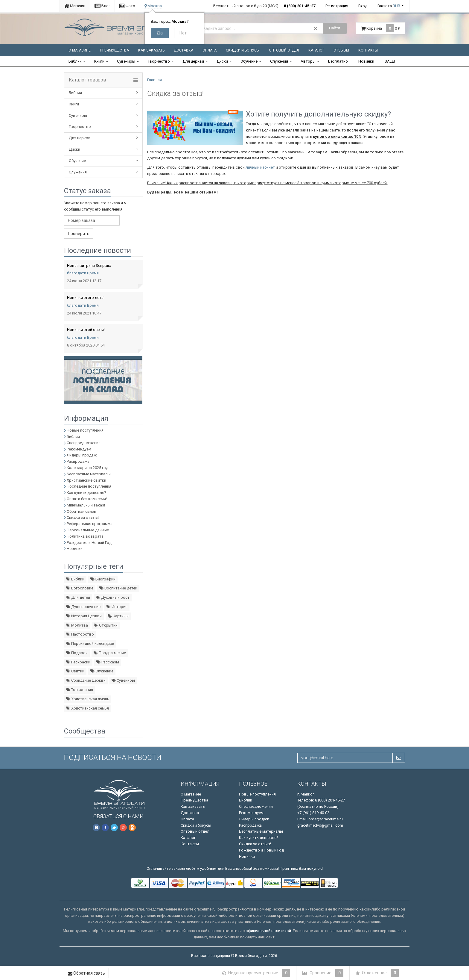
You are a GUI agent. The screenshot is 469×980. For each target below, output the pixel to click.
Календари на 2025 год (87, 468)
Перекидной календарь (90, 643)
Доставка (184, 50)
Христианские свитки (86, 480)
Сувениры (126, 61)
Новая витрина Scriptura (89, 266)
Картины (118, 616)
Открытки (106, 625)
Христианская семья (87, 708)
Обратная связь (81, 511)
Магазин (75, 6)
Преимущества (114, 50)
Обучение (249, 61)
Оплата (210, 50)
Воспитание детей (118, 588)
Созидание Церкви (86, 680)
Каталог (316, 50)
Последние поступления (89, 486)
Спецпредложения (84, 443)
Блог (102, 6)
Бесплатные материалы (89, 474)
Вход (363, 6)
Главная (154, 80)
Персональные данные (88, 530)
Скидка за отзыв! (83, 517)
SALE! (390, 61)
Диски (222, 61)
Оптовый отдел (284, 50)
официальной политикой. (269, 931)
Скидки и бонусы (243, 50)
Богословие (80, 588)
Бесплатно (338, 61)
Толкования (80, 690)
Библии (75, 61)
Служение (102, 671)
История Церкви (84, 616)
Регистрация (337, 6)
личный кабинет (260, 167)
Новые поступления (85, 430)
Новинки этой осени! (86, 330)
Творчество (159, 61)
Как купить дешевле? (86, 493)
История (117, 607)
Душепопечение (83, 607)
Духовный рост (113, 597)
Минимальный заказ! (86, 505)
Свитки (75, 671)
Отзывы (341, 50)
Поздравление (110, 653)
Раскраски (78, 662)
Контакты (368, 50)
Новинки (366, 61)
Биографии (103, 579)
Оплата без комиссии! (87, 499)
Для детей (78, 597)
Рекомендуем (79, 449)
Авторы (308, 61)
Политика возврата (85, 536)
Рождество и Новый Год (89, 543)
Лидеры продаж (82, 455)
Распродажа (78, 461)
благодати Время (83, 273)
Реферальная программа (90, 524)
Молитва (77, 625)
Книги (99, 61)
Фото (127, 6)
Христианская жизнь (88, 699)
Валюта (389, 6)
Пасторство (80, 634)
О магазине (80, 50)
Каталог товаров (87, 80)
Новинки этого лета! (86, 298)
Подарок (77, 653)
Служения (279, 61)
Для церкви (193, 61)
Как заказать (151, 50)
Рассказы (108, 662)
